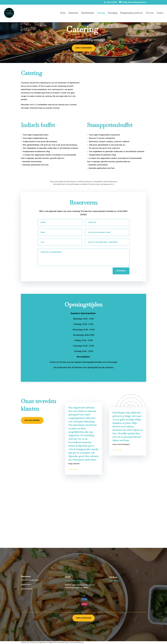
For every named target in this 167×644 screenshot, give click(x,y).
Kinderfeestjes (88, 13)
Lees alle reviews (32, 420)
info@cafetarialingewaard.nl (77, 581)
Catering (101, 13)
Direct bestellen (84, 618)
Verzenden (121, 271)
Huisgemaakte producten (131, 13)
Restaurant (73, 13)
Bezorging (112, 13)
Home (63, 13)
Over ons (149, 13)
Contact (160, 13)
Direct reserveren (84, 48)
